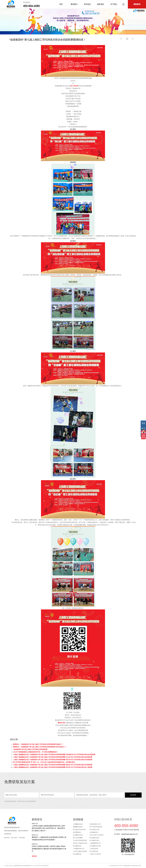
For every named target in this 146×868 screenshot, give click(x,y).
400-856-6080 (31, 6)
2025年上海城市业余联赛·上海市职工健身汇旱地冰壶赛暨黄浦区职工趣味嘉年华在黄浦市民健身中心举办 (49, 848)
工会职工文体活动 (95, 854)
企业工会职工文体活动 (96, 835)
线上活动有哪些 (78, 838)
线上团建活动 (77, 854)
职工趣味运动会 (94, 838)
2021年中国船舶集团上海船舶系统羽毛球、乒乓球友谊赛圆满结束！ (36, 752)
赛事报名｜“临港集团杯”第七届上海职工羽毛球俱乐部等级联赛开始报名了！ (38, 744)
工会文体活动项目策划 (80, 840)
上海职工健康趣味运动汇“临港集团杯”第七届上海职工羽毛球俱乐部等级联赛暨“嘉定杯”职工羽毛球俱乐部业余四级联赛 (53, 765)
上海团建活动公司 (79, 849)
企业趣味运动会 (78, 835)
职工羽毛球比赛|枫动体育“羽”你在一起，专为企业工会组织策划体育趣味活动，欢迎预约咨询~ (44, 762)
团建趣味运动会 (78, 827)
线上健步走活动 (94, 830)
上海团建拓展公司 (95, 843)
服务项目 (101, 4)
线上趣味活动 (77, 846)
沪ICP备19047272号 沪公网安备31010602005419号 (125, 866)
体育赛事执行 (77, 832)
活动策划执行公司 (95, 824)
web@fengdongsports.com (129, 834)
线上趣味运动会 (94, 840)
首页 (61, 4)
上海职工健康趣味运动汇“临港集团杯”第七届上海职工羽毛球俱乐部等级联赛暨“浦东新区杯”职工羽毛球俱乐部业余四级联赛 (54, 754)
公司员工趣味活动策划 (80, 851)
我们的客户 (15, 838)
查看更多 (34, 856)
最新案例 (137, 4)
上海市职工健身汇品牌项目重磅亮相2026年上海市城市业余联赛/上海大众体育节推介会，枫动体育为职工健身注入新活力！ (49, 827)
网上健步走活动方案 (79, 830)
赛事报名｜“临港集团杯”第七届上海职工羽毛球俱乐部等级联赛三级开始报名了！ (40, 747)
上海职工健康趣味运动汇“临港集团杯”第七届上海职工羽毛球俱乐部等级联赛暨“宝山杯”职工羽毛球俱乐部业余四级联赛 (53, 757)
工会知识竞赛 (94, 849)
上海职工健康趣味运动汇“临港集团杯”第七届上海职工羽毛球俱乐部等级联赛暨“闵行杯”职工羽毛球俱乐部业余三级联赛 (53, 767)
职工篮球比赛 (94, 851)
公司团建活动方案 (95, 846)
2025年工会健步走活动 (80, 843)
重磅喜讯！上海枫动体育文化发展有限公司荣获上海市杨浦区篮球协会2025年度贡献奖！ (49, 837)
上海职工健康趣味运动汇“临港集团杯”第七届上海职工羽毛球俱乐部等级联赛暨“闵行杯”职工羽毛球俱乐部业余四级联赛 (53, 760)
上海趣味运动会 (78, 824)
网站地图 (22, 838)
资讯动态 (87, 4)
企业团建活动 (94, 832)
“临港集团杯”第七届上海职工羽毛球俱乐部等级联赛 (30, 749)
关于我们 (114, 4)
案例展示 (74, 4)
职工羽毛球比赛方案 (96, 827)
